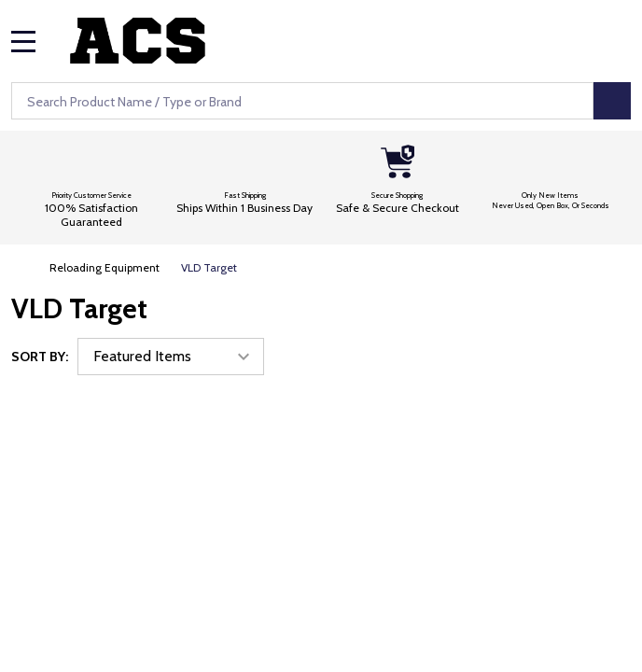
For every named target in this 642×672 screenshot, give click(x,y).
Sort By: (40, 357)
